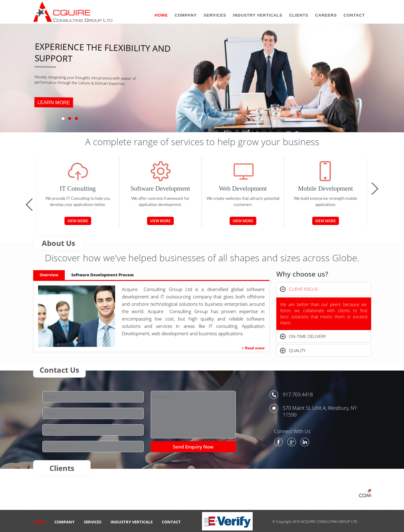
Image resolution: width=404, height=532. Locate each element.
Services (93, 522)
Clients (299, 15)
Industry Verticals (132, 522)
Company (64, 522)
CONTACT (171, 522)
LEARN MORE (54, 103)
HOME (39, 522)
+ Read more (253, 348)
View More (78, 221)
